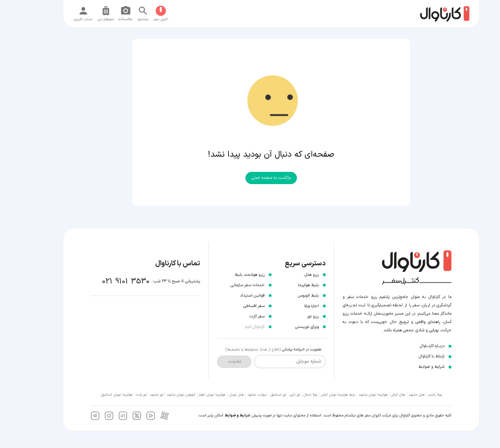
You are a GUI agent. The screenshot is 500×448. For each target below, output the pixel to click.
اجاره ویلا (290, 306)
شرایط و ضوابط (216, 416)
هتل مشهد (395, 395)
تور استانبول (257, 395)
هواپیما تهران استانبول (95, 395)
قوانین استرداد (231, 296)
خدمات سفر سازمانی (226, 285)
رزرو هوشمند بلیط (228, 275)
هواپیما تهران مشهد (352, 395)
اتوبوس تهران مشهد (160, 395)
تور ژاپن (274, 395)
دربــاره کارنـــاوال (411, 346)
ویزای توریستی (286, 327)
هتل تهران (215, 395)
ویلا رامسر (414, 395)
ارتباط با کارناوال (410, 356)
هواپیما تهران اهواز (191, 395)
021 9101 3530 (105, 281)
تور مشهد (135, 395)
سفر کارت (236, 316)
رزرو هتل (290, 275)
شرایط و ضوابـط (410, 367)
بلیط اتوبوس (287, 296)
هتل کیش (377, 395)
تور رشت (120, 395)
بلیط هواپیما (287, 285)
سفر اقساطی (233, 306)
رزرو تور (292, 316)
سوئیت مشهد (236, 395)
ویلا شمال (289, 395)
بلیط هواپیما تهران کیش (317, 395)
